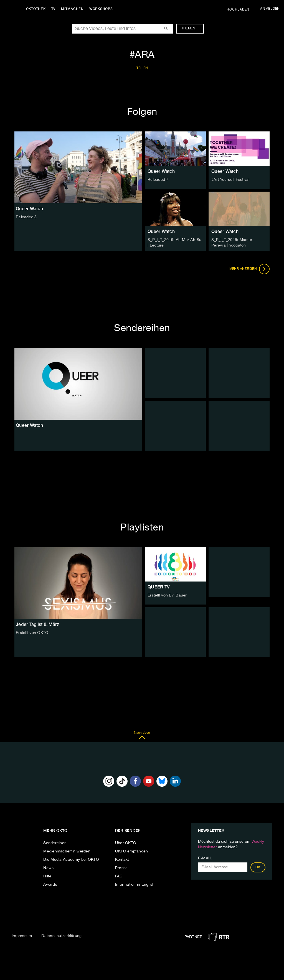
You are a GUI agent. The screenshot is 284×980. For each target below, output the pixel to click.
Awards (50, 884)
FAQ (119, 876)
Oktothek (36, 9)
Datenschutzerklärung (61, 936)
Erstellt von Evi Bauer (167, 595)
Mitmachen (73, 9)
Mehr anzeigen (250, 269)
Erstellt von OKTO (32, 633)
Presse (121, 868)
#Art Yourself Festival (230, 180)
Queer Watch (161, 171)
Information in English (135, 884)
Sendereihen (55, 843)
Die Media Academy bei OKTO (71, 859)
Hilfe (47, 876)
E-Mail (205, 858)
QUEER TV (159, 587)
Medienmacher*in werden (67, 851)
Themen (191, 29)
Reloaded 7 (158, 180)
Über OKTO (126, 843)
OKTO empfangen (132, 851)
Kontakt (122, 859)
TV (54, 9)
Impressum (22, 936)
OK (258, 867)
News (48, 868)
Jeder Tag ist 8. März (37, 624)
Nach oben (142, 737)
